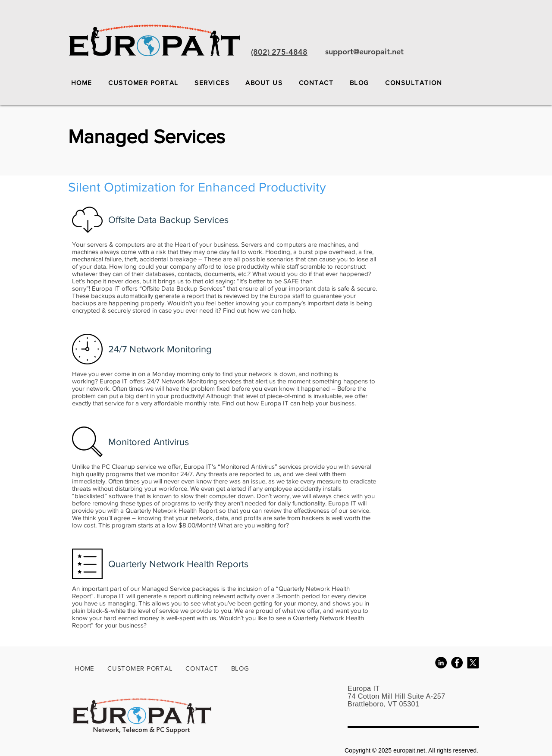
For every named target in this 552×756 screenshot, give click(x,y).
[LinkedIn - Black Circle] (441, 663)
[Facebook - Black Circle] (457, 663)
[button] (212, 83)
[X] (473, 663)
